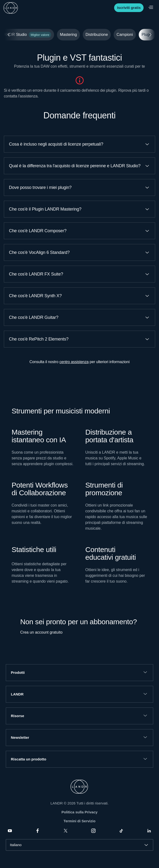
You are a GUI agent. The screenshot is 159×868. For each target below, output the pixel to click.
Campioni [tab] (125, 35)
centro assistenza (74, 362)
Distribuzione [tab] (97, 35)
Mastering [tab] (68, 35)
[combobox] (79, 845)
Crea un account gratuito (41, 632)
